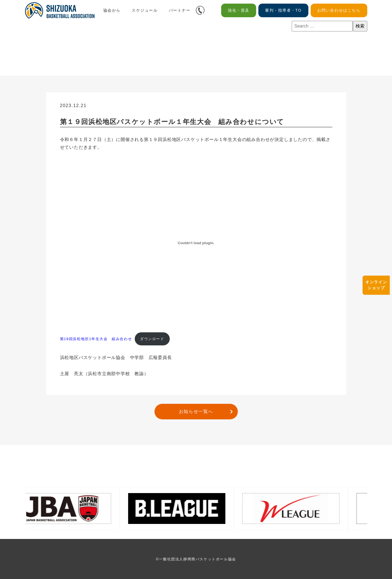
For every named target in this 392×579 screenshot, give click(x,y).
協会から (112, 10)
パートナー (180, 10)
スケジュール (145, 10)
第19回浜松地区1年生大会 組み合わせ (96, 339)
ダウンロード (152, 339)
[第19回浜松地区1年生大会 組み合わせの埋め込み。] (196, 243)
